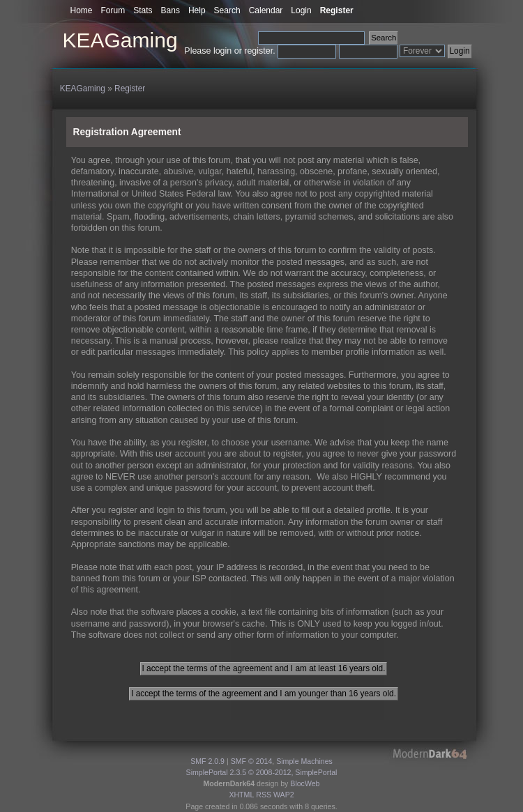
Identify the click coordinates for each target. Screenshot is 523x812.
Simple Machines (304, 761)
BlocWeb (305, 783)
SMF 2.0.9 (207, 761)
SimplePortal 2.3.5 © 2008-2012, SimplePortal (262, 772)
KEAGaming (120, 40)
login (222, 51)
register (258, 51)
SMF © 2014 (252, 761)
